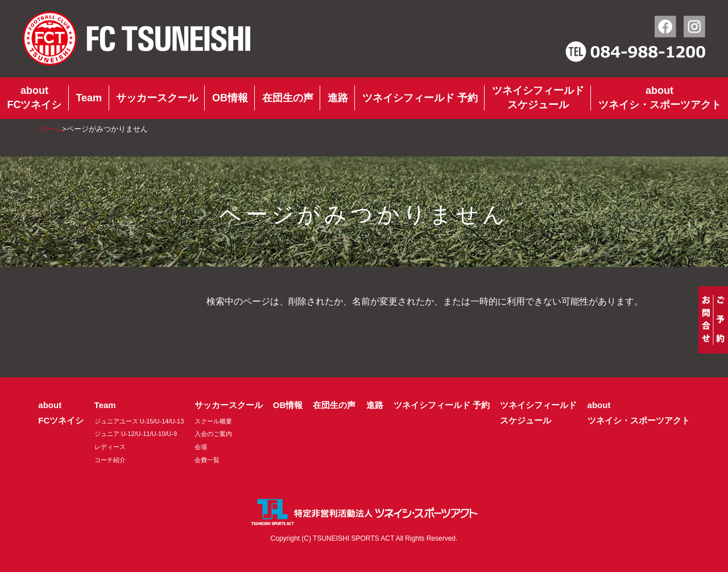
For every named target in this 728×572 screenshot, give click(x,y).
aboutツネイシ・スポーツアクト (660, 98)
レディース (110, 447)
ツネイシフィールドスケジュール (538, 98)
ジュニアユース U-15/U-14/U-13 (139, 421)
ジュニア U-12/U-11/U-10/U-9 (136, 434)
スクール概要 (213, 421)
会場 (201, 447)
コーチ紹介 (110, 460)
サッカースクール (157, 98)
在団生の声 (288, 98)
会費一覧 (207, 460)
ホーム (51, 129)
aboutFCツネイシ (34, 98)
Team (89, 98)
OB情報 (230, 98)
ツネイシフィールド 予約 (420, 98)
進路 (338, 98)
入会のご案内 (213, 434)
